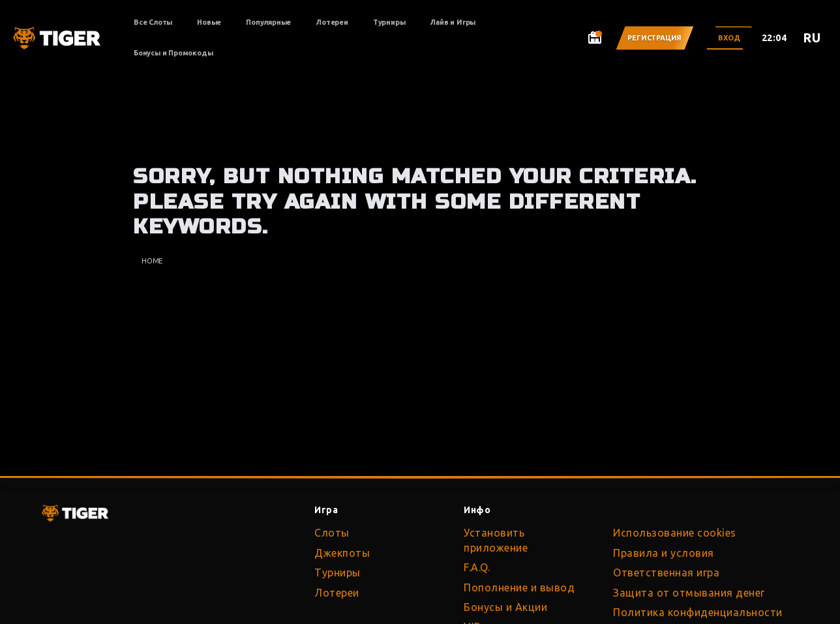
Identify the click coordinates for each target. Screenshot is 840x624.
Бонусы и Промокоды (173, 53)
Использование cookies (675, 533)
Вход (729, 38)
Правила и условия (664, 553)
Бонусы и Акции (505, 607)
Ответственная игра (666, 572)
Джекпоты (342, 553)
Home (152, 261)
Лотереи (332, 22)
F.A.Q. (477, 567)
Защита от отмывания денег (689, 593)
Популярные (268, 22)
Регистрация (654, 38)
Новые (209, 22)
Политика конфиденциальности (698, 612)
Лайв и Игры (453, 22)
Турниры (389, 22)
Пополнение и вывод (519, 587)
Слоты (332, 533)
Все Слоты (153, 22)
